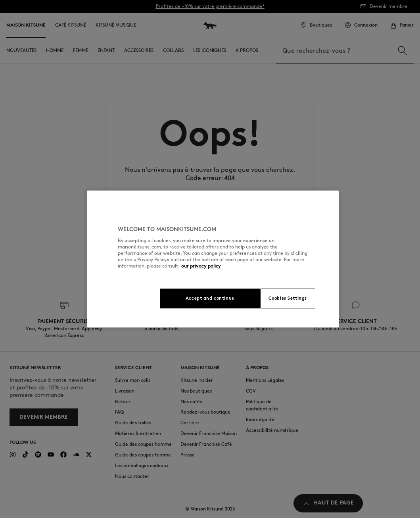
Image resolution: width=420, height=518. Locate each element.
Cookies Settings (288, 298)
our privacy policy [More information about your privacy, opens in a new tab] (201, 266)
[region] (213, 259)
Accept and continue (210, 298)
